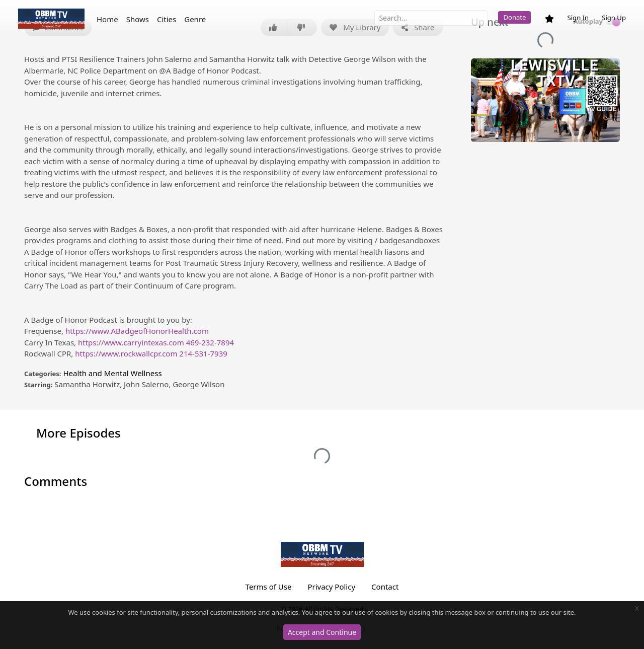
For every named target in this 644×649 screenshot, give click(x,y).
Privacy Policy (331, 587)
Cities (167, 19)
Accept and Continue (322, 632)
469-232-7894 (210, 342)
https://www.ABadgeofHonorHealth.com (137, 331)
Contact (385, 587)
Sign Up (614, 18)
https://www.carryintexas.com (131, 342)
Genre (195, 19)
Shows (138, 19)
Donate (514, 17)
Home (107, 19)
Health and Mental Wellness (112, 373)
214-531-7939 (203, 353)
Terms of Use (269, 587)
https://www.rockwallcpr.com (126, 353)
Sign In (578, 18)
